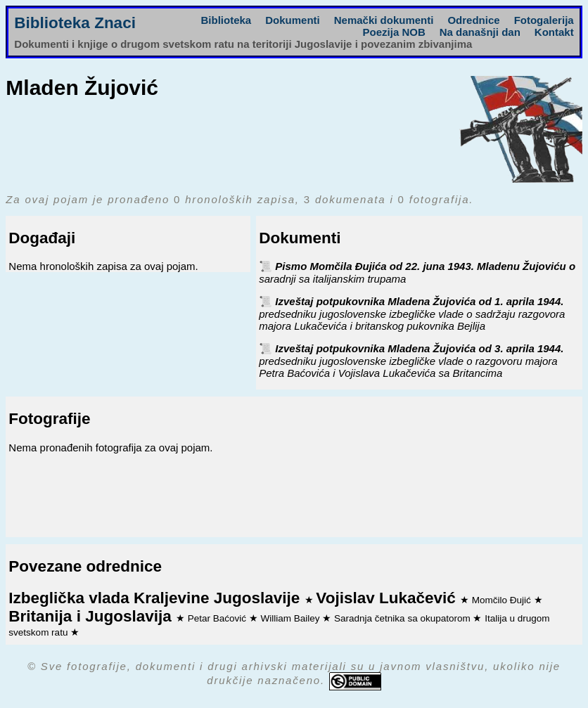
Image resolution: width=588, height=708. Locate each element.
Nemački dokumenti (384, 20)
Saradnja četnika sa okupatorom (403, 618)
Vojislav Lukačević (388, 598)
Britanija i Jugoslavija (92, 616)
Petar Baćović (218, 618)
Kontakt (554, 32)
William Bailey (292, 618)
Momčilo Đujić (503, 600)
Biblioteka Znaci (75, 23)
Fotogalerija (544, 20)
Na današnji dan (480, 32)
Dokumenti (293, 20)
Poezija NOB (394, 32)
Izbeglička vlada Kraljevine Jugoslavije (156, 598)
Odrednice (473, 20)
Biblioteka (226, 20)
